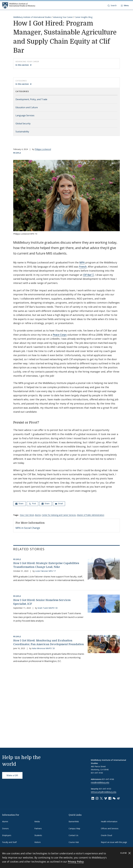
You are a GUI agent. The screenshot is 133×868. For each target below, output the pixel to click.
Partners (38, 828)
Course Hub (74, 842)
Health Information (109, 821)
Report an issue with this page (114, 842)
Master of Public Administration (91, 515)
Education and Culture (27, 107)
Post (33, 503)
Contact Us (73, 835)
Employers (7, 835)
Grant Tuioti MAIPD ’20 (48, 608)
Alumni (38, 515)
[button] (112, 6)
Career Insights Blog (84, 17)
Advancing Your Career (63, 17)
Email (59, 503)
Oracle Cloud (106, 835)
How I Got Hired (27, 515)
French (83, 267)
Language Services (25, 115)
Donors (5, 828)
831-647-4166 (108, 779)
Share (19, 503)
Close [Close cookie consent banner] (126, 853)
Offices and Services (110, 828)
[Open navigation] (125, 6)
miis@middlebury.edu (100, 782)
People (17, 153)
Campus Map (74, 828)
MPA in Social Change (28, 528)
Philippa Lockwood (43, 149)
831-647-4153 (105, 789)
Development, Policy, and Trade (31, 99)
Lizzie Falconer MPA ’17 (45, 571)
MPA (82, 262)
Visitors (38, 842)
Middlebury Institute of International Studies (32, 17)
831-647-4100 (97, 773)
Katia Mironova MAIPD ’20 (43, 648)
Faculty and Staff (9, 842)
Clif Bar (87, 275)
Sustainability (22, 132)
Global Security (23, 124)
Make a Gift (12, 775)
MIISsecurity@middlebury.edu (104, 792)
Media (37, 821)
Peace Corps (60, 335)
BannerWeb (74, 821)
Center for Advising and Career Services (59, 515)
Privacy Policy (76, 862)
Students (38, 835)
